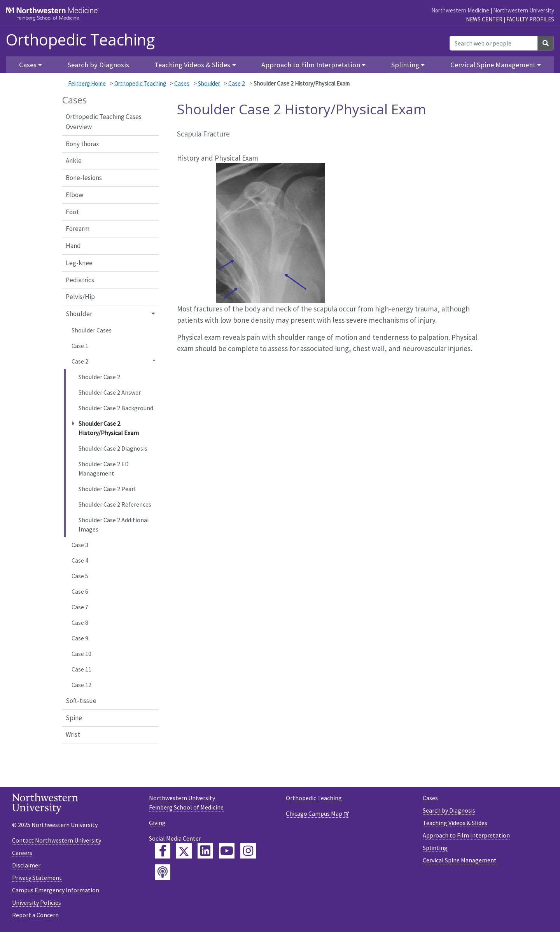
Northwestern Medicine (460, 10)
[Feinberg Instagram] (248, 851)
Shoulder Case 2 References (115, 504)
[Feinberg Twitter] (184, 851)
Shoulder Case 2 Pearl (107, 489)
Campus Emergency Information (56, 890)
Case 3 (80, 545)
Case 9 (80, 638)
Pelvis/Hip (80, 297)
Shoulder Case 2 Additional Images (114, 525)
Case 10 (81, 654)
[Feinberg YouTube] (227, 851)
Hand (73, 246)
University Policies (37, 902)
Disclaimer (26, 865)
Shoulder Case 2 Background (116, 408)
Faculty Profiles (530, 19)
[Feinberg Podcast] (163, 872)
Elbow (74, 195)
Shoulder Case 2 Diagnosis (113, 448)
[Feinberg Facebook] (163, 851)
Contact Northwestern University (57, 840)
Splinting (435, 848)
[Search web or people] (494, 43)
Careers (22, 853)
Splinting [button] (405, 65)
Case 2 (237, 83)
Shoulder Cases (92, 330)
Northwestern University (524, 10)
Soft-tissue (81, 701)
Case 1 (80, 346)
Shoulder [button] (79, 314)
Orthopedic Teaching (80, 40)
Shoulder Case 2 (99, 377)
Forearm (78, 229)
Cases (182, 83)
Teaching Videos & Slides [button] (192, 65)
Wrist (73, 734)
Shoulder (209, 83)
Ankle (74, 161)
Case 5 (80, 576)
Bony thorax (82, 144)
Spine (74, 718)
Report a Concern (35, 915)
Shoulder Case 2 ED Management (104, 469)
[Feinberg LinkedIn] (205, 851)
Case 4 (80, 560)
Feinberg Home (87, 83)
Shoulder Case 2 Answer (110, 392)
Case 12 (81, 685)
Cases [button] (28, 65)
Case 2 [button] (80, 361)
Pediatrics (80, 280)
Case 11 (81, 669)
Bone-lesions (84, 178)
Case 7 (80, 607)
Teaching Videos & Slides (455, 823)
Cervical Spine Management (460, 860)
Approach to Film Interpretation (466, 835)
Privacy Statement (37, 878)
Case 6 (80, 591)
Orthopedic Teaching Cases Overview (104, 122)
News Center (484, 19)
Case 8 (80, 622)
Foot (72, 212)
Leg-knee (79, 263)
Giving (157, 823)
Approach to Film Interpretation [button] (311, 65)
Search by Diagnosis (98, 65)
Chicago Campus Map (314, 813)
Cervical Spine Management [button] (493, 65)
